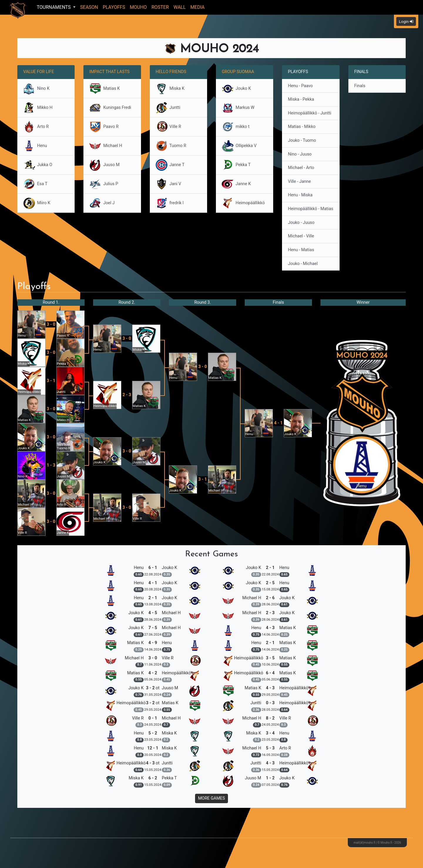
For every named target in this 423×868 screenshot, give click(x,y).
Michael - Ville (301, 236)
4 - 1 (278, 423)
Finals (360, 86)
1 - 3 (51, 465)
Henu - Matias (301, 250)
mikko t (236, 127)
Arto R (36, 127)
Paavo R (104, 127)
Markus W (238, 108)
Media (198, 7)
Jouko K (236, 89)
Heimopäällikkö (243, 203)
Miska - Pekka (301, 99)
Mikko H (38, 108)
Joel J (102, 203)
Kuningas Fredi (110, 108)
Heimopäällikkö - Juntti (309, 113)
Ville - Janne (299, 181)
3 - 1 (51, 381)
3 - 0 (51, 324)
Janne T (170, 165)
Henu (35, 146)
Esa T (35, 184)
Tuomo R (171, 146)
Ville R (168, 127)
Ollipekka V (239, 146)
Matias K (105, 89)
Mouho (138, 7)
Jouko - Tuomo (302, 140)
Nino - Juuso (300, 154)
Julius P (104, 184)
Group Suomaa (238, 72)
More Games (211, 798)
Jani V (168, 184)
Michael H (106, 146)
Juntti (168, 108)
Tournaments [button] (54, 7)
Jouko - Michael (303, 264)
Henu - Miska (300, 195)
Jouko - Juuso (301, 223)
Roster (160, 7)
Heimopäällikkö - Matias (310, 209)
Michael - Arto (301, 168)
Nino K (36, 89)
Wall (180, 7)
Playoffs (114, 7)
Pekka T (236, 165)
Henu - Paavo (300, 86)
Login (406, 21)
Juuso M (104, 165)
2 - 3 (127, 395)
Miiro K (37, 203)
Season (89, 7)
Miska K (170, 89)
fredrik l (170, 203)
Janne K (236, 184)
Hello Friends (171, 72)
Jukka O (38, 165)
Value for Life (39, 72)
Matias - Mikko (302, 127)
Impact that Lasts (109, 72)
